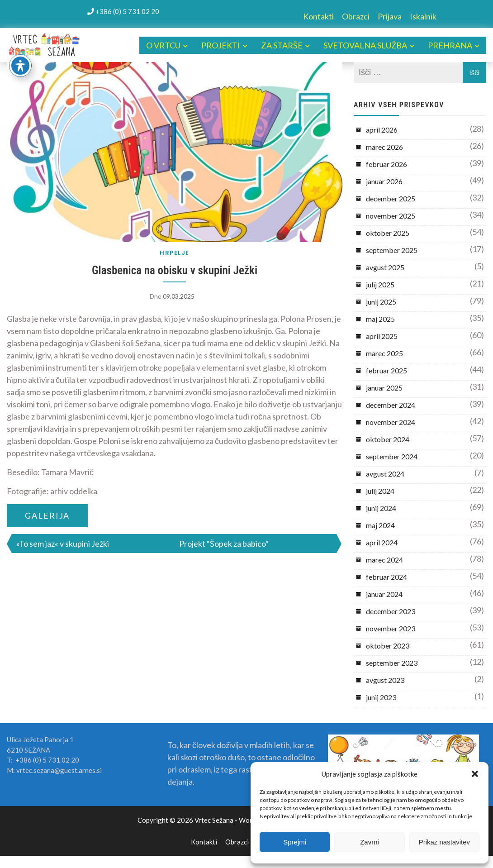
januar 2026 (384, 181)
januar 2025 (384, 388)
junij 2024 (381, 508)
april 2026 (382, 130)
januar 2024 (384, 594)
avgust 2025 (385, 267)
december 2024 (391, 405)
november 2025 (391, 216)
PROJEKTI (221, 45)
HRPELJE (175, 253)
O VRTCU (163, 45)
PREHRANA (450, 45)
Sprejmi (295, 842)
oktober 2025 (388, 233)
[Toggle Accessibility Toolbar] (20, 66)
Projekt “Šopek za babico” (224, 544)
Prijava (390, 16)
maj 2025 (380, 319)
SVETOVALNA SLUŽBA (365, 45)
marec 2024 (384, 560)
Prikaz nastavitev (444, 842)
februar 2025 (386, 370)
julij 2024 (380, 491)
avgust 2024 (385, 474)
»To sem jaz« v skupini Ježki (63, 544)
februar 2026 (386, 164)
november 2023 (391, 628)
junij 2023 (381, 697)
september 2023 (392, 663)
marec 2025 (384, 353)
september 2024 (392, 456)
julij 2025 (380, 284)
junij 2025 (381, 302)
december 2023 (391, 611)
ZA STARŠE (282, 45)
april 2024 (382, 542)
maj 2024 (380, 525)
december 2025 (391, 198)
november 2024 (391, 422)
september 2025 (392, 250)
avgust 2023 (385, 680)
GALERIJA (47, 515)
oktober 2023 (388, 646)
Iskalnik (423, 16)
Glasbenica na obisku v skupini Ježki (175, 270)
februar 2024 (386, 577)
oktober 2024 (388, 439)
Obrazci (356, 16)
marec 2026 (384, 147)
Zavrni (370, 842)
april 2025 (382, 336)
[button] (475, 774)
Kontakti (318, 16)
